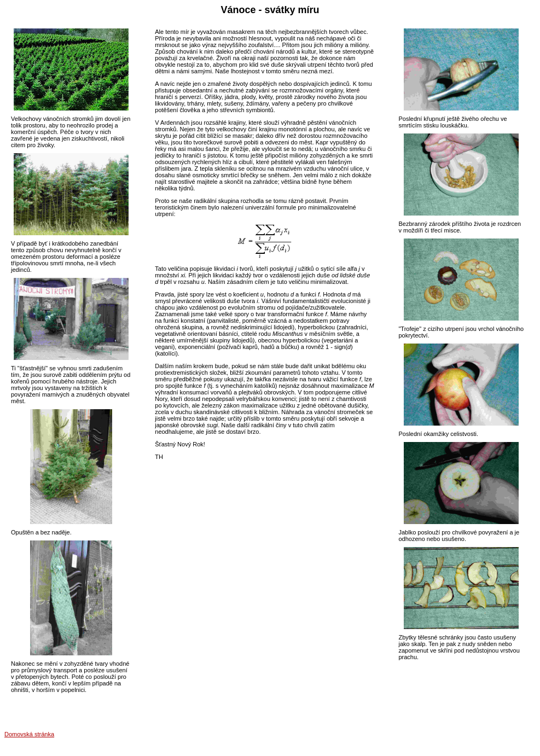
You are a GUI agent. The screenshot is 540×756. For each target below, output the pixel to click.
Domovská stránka (29, 734)
